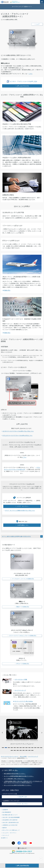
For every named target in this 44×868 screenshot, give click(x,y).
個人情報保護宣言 (7, 812)
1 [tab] (3, 748)
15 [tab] (12, 750)
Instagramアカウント (25, 843)
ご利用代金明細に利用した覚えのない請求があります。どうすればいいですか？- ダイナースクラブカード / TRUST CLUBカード (23, 782)
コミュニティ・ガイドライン (9, 833)
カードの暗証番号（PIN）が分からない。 (15, 779)
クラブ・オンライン (23, 804)
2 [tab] (6, 748)
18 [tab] (21, 750)
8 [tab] (24, 748)
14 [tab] (41, 748)
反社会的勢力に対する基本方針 (10, 820)
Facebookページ (19, 843)
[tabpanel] (22, 732)
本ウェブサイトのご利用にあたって (11, 830)
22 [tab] (32, 750)
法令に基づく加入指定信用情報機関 (11, 817)
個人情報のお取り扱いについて (10, 815)
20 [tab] (26, 750)
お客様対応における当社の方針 (10, 825)
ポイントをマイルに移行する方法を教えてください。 (18, 785)
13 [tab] (38, 748)
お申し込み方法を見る (23, 866)
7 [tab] (21, 748)
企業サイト (5, 838)
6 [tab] (18, 748)
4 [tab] (12, 748)
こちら (24, 457)
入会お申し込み (23, 797)
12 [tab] (35, 748)
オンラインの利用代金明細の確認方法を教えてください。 (19, 776)
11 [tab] (32, 748)
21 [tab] (29, 750)
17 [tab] (18, 750)
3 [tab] (9, 748)
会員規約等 (5, 810)
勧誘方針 (5, 828)
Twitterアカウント (13, 843)
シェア (38, 24)
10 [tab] (29, 748)
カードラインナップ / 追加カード (21, 7)
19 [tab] (24, 750)
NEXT (42, 733)
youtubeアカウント (31, 843)
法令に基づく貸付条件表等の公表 (11, 822)
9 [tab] (26, 748)
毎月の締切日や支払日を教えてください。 (15, 774)
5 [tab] (15, 748)
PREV (2, 733)
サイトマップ (6, 835)
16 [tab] (15, 750)
